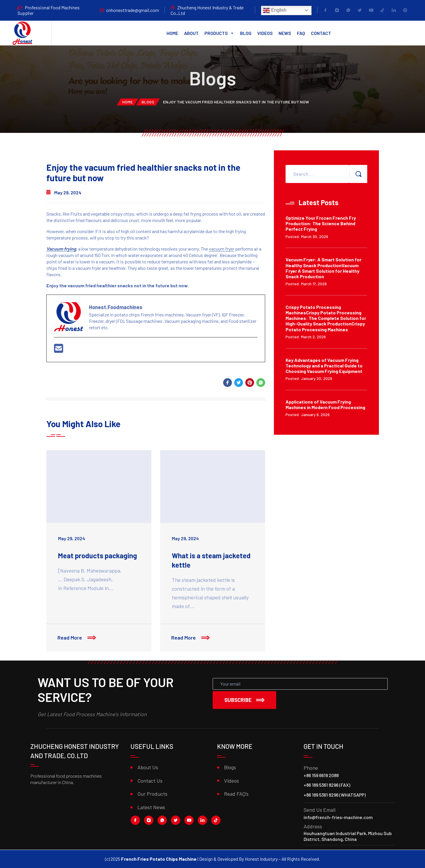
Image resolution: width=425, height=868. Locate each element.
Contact (321, 33)
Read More (77, 638)
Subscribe (244, 700)
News (285, 33)
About (191, 33)
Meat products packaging (98, 556)
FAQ (301, 33)
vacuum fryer (222, 249)
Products (219, 33)
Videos (265, 33)
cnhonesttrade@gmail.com (133, 10)
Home (172, 33)
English (275, 10)
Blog (246, 33)
